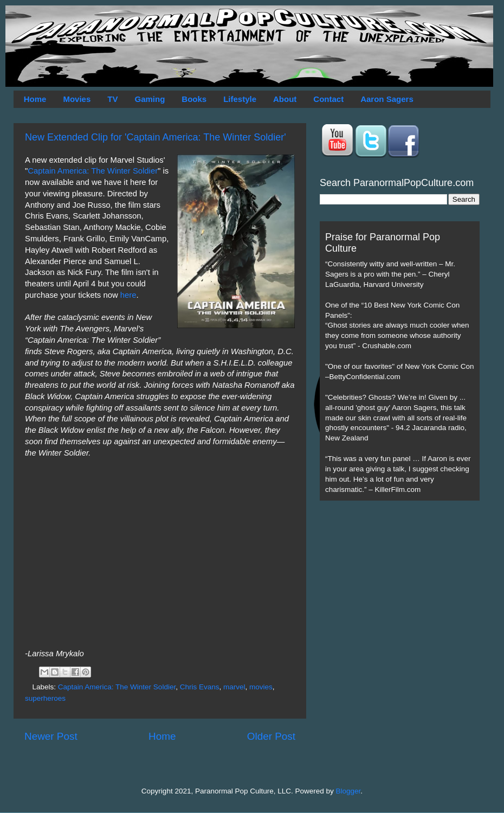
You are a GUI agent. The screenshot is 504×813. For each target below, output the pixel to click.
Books (194, 99)
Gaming (150, 99)
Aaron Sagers (387, 99)
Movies (77, 99)
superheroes (45, 698)
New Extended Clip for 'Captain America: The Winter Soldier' (156, 137)
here (128, 295)
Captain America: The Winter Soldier (93, 171)
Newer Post (51, 736)
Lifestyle (240, 99)
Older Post (271, 736)
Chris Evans (200, 687)
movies (261, 687)
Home (35, 99)
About (285, 99)
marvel (234, 687)
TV (112, 99)
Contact (328, 99)
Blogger (348, 791)
